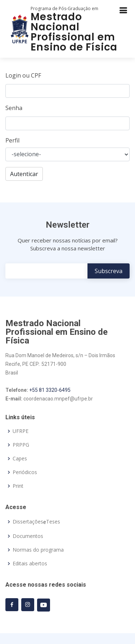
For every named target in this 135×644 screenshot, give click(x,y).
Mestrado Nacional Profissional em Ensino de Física (74, 32)
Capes (20, 459)
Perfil (12, 140)
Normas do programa (38, 550)
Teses (53, 522)
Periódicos (25, 472)
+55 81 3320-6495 (50, 390)
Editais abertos (30, 564)
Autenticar (24, 174)
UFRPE (21, 431)
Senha (14, 108)
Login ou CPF (23, 75)
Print (18, 486)
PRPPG (21, 445)
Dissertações (28, 522)
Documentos (28, 536)
